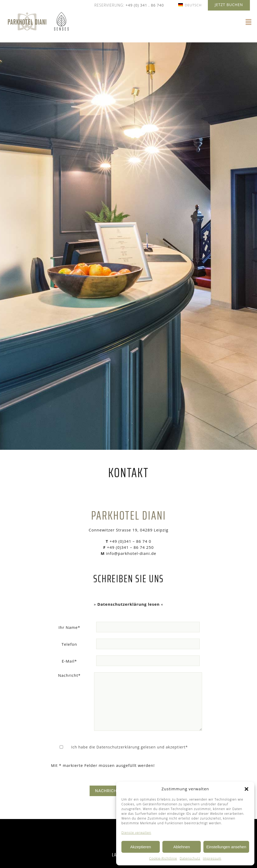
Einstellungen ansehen (226, 847)
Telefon (69, 644)
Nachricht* (69, 675)
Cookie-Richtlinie (163, 858)
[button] (246, 789)
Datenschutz (190, 858)
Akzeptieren (140, 847)
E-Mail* (69, 661)
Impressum (212, 858)
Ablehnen (181, 847)
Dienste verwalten (136, 833)
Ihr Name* (70, 627)
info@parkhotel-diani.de (130, 553)
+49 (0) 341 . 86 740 (145, 5)
